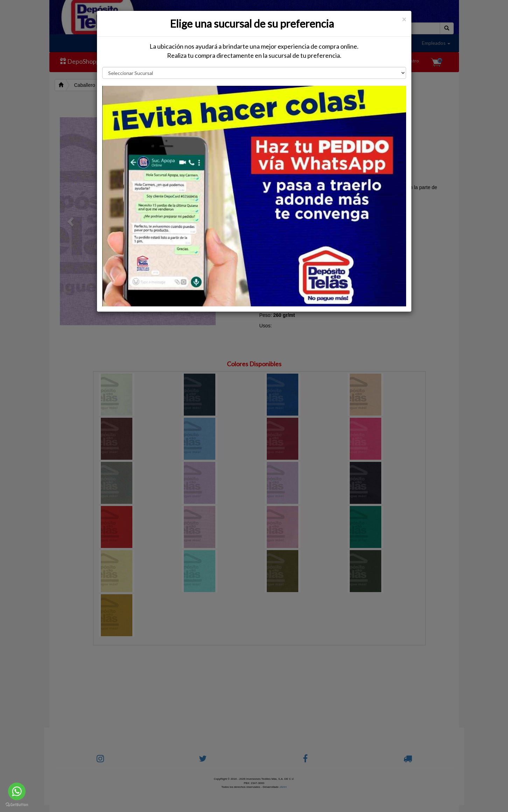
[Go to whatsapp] (17, 791)
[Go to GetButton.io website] (17, 805)
